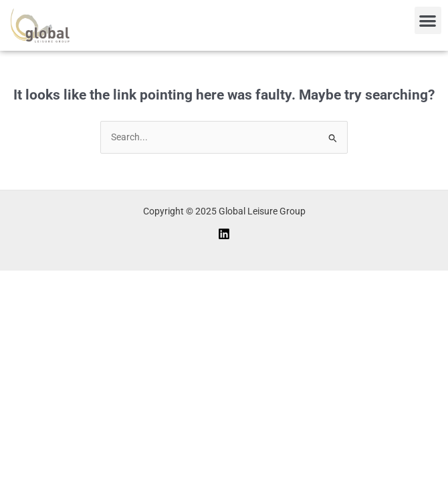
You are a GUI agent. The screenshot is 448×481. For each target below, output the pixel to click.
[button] (428, 20)
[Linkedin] (224, 234)
